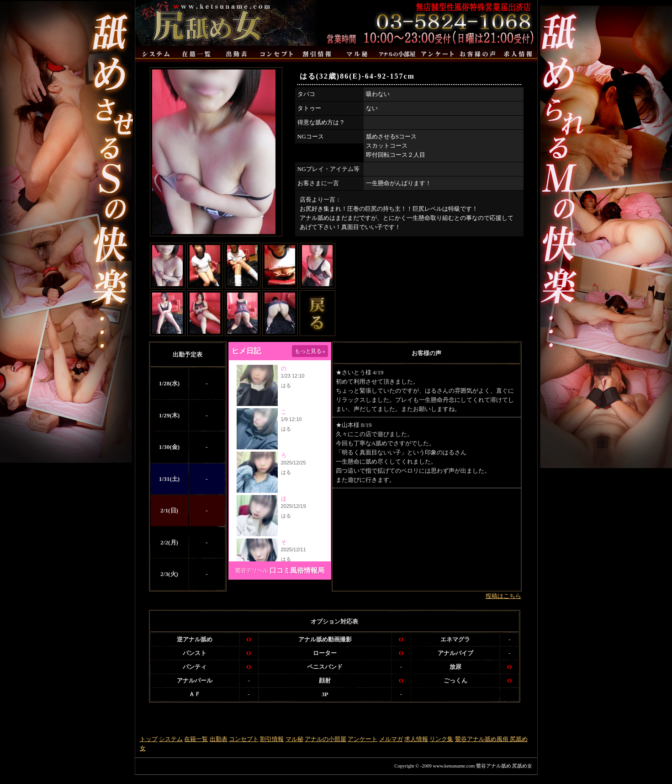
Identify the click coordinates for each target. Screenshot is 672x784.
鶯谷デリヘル (252, 571)
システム (171, 739)
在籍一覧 (196, 739)
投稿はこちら (503, 596)
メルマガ (391, 739)
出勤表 (219, 739)
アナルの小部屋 (325, 739)
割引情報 (272, 739)
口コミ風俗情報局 (297, 571)
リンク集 (441, 739)
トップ (149, 739)
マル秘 (294, 739)
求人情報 (416, 739)
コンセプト (244, 739)
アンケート (362, 739)
